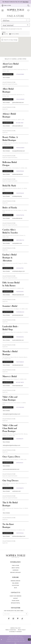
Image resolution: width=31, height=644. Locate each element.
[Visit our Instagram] (13, 619)
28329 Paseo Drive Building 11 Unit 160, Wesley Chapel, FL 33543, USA (15, 435)
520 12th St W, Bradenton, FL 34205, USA (14, 530)
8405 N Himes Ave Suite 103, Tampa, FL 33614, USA (15, 264)
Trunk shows (15, 601)
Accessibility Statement (16, 632)
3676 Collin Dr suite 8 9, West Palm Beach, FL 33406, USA (15, 484)
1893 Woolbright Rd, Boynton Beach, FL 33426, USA (15, 189)
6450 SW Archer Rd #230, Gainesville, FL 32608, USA (14, 95)
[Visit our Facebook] (9, 619)
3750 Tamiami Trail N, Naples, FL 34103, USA (14, 459)
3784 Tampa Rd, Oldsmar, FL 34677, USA (13, 120)
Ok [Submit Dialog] (29, 639)
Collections (15, 585)
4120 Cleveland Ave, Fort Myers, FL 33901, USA (15, 309)
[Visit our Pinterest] (18, 619)
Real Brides (15, 583)
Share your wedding (15, 596)
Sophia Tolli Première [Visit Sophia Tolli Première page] (13, 84)
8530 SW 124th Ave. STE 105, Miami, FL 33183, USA (15, 211)
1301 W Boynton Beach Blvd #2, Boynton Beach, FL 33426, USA (15, 358)
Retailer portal (16, 603)
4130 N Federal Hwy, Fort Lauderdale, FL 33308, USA (15, 333)
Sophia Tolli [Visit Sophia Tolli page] (5, 84)
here (15, 643)
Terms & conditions (11, 630)
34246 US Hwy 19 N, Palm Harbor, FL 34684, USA (14, 403)
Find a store (15, 565)
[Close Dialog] (1, 639)
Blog (16, 588)
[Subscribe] (26, 614)
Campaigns (15, 570)
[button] (3, 10)
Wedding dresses (15, 581)
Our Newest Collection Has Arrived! (16, 2)
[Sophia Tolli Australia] (16, 10)
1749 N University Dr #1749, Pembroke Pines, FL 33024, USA (15, 70)
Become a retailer (15, 572)
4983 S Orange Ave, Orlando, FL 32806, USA (14, 379)
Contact (16, 598)
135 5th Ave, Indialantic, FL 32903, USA (13, 288)
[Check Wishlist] (28, 10)
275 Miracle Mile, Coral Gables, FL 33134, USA (15, 168)
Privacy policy (22, 630)
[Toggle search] (28, 5)
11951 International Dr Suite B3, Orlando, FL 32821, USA (14, 236)
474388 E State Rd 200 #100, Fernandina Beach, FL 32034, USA (15, 144)
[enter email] (15, 614)
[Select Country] (15, 20)
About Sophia (15, 568)
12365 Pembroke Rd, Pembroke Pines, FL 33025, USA (15, 509)
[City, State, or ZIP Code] (15, 25)
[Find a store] (6, 5)
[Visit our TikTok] (22, 619)
